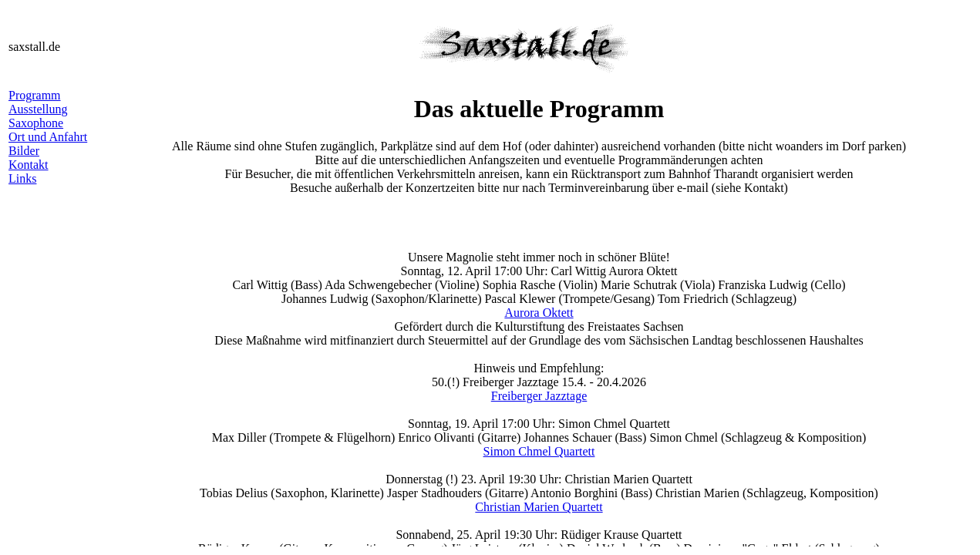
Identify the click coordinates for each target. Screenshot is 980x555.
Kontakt (29, 165)
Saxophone (36, 123)
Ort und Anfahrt (48, 137)
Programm (35, 95)
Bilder (24, 151)
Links (22, 178)
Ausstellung (38, 109)
